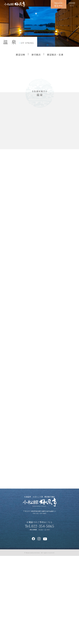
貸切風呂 (36, 55)
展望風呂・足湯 (55, 55)
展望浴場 (20, 55)
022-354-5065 (41, 601)
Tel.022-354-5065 (40, 614)
